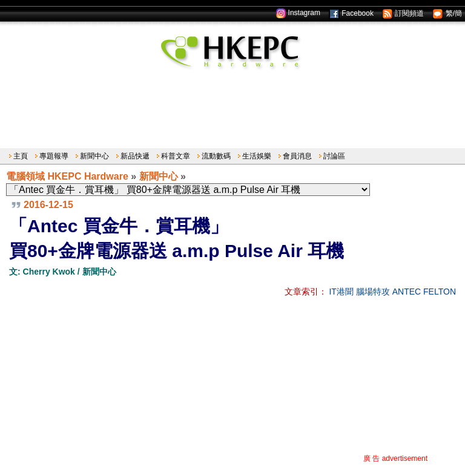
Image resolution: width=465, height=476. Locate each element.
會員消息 (297, 156)
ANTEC (407, 292)
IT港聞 (341, 292)
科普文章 (176, 156)
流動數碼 (216, 156)
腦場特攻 (373, 292)
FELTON (440, 292)
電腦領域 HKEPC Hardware (67, 176)
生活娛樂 (257, 156)
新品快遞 (135, 156)
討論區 (334, 156)
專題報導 (54, 156)
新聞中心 (94, 156)
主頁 (21, 156)
